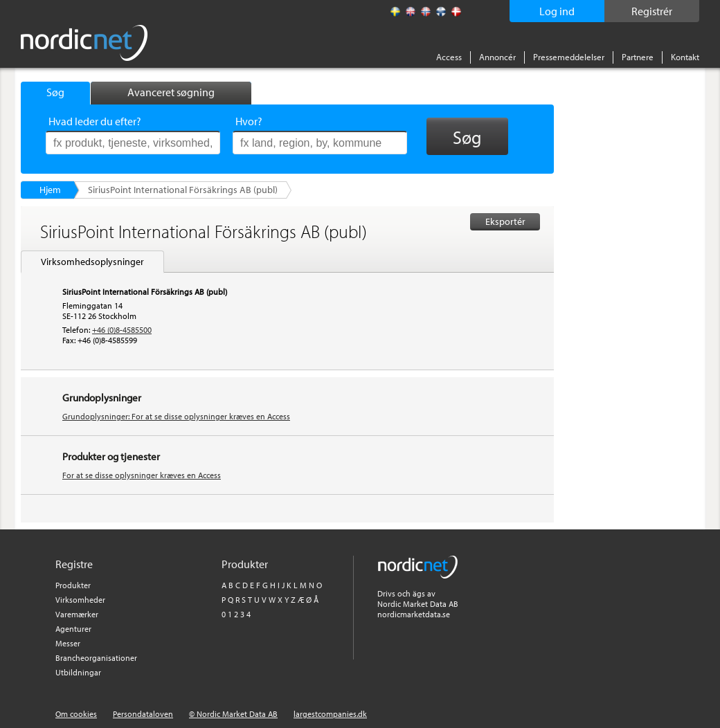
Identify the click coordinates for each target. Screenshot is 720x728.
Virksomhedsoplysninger (92, 262)
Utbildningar (78, 672)
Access (449, 57)
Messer (68, 643)
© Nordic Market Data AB (233, 714)
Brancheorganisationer (96, 658)
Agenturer (73, 629)
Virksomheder (80, 600)
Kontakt (685, 57)
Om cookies (76, 714)
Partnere (638, 57)
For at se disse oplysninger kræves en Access (142, 475)
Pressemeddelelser (569, 57)
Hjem (50, 190)
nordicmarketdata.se (414, 614)
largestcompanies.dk (330, 714)
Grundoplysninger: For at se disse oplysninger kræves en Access (176, 416)
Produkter (73, 585)
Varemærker (77, 614)
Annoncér (497, 57)
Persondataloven (143, 714)
